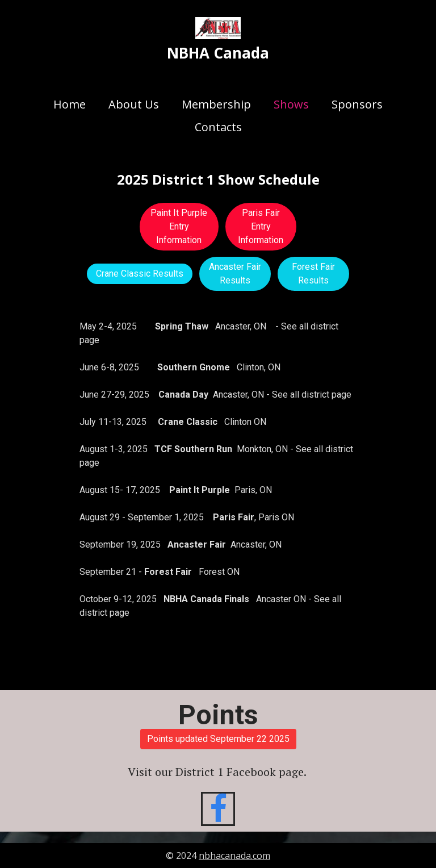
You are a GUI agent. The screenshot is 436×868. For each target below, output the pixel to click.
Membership (216, 104)
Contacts (218, 127)
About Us (134, 104)
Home (70, 104)
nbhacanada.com (234, 856)
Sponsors (357, 104)
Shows (291, 104)
